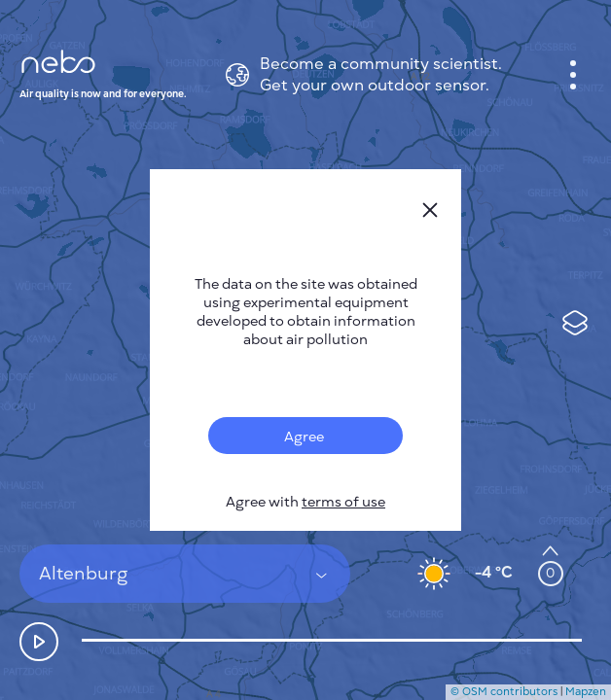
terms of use (343, 502)
